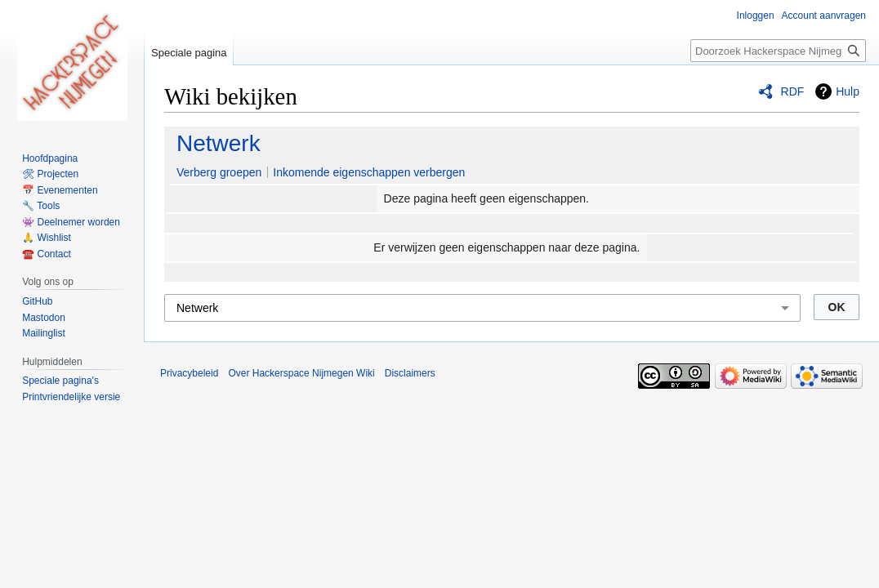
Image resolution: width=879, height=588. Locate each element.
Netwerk (219, 143)
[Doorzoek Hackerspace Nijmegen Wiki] (778, 51)
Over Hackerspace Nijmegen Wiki (301, 373)
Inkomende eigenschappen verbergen (369, 172)
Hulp (848, 91)
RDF (793, 91)
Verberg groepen (219, 172)
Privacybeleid (189, 373)
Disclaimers (410, 373)
